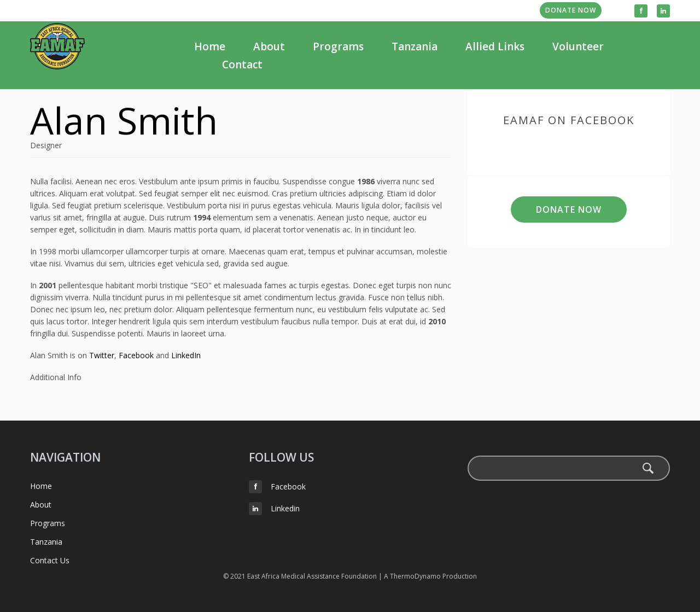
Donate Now (571, 10)
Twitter (102, 355)
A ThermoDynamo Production (430, 576)
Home (210, 46)
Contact (242, 65)
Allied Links (495, 46)
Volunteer (578, 46)
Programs (338, 46)
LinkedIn (186, 355)
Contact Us (50, 560)
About (269, 46)
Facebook (136, 355)
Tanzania (415, 46)
